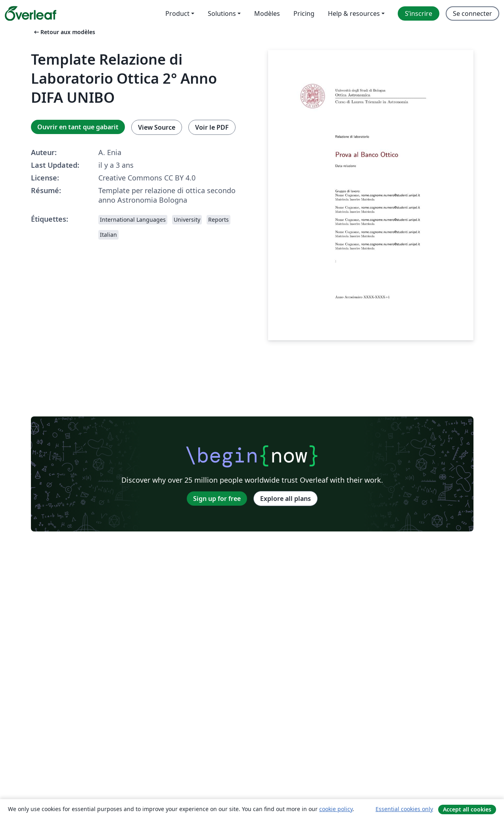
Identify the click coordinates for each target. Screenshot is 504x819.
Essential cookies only (404, 809)
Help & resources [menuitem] (354, 13)
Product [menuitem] (177, 13)
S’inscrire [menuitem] (419, 13)
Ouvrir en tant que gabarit (78, 127)
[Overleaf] (31, 13)
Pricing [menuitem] (304, 13)
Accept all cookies (467, 809)
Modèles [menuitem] (267, 13)
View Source (157, 127)
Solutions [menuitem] (222, 13)
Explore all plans (286, 499)
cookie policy (336, 809)
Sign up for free (217, 499)
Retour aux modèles (64, 32)
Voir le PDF (212, 127)
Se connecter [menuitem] (472, 13)
